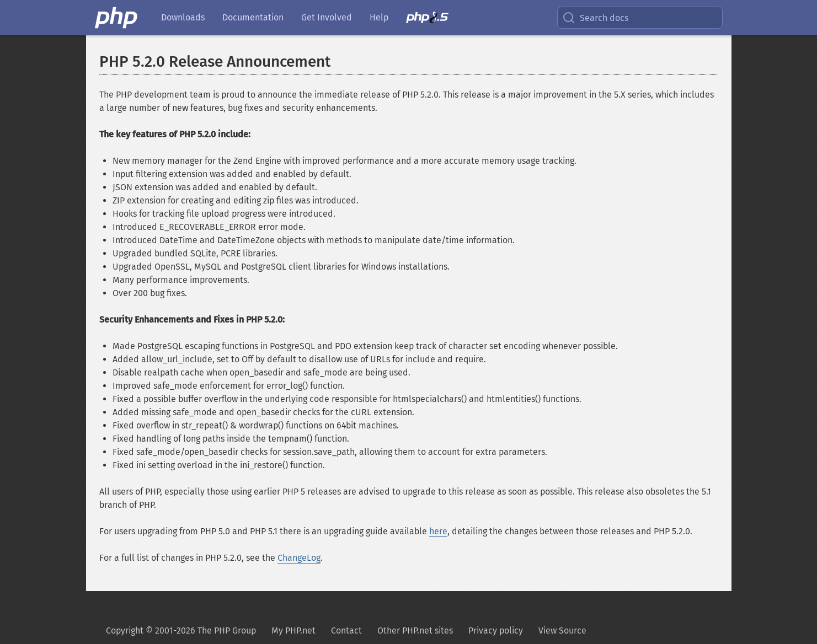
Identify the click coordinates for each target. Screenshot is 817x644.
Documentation (253, 17)
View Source (562, 630)
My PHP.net (293, 630)
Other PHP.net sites (415, 630)
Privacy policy (496, 630)
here (438, 531)
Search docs (595, 18)
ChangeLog (299, 558)
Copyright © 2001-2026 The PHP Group (181, 630)
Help (379, 17)
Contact (346, 630)
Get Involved (327, 17)
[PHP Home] (117, 18)
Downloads (183, 17)
